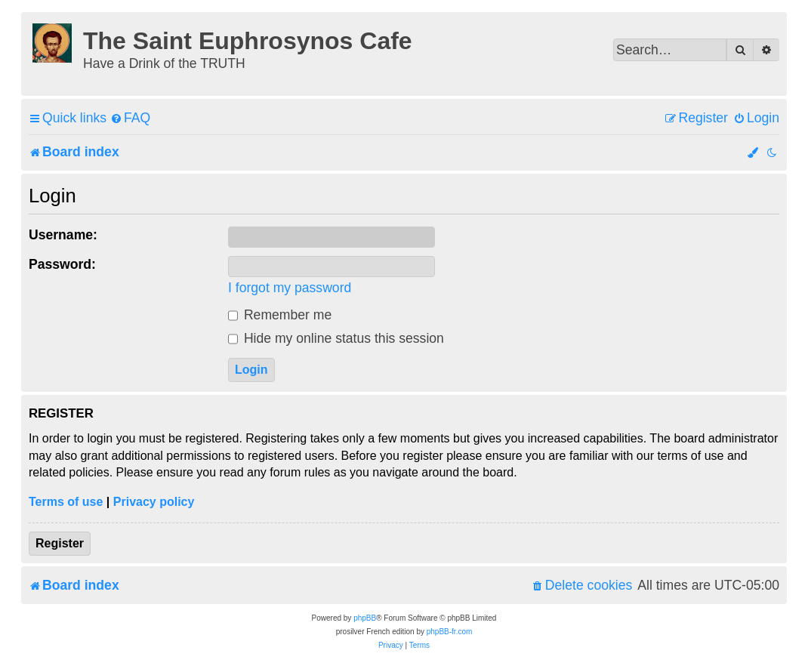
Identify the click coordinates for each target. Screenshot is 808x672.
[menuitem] (130, 118)
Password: (62, 264)
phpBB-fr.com (450, 632)
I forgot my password (290, 288)
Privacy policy (154, 502)
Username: (63, 235)
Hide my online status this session (336, 338)
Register (60, 543)
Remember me (280, 315)
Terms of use (66, 502)
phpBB (365, 618)
